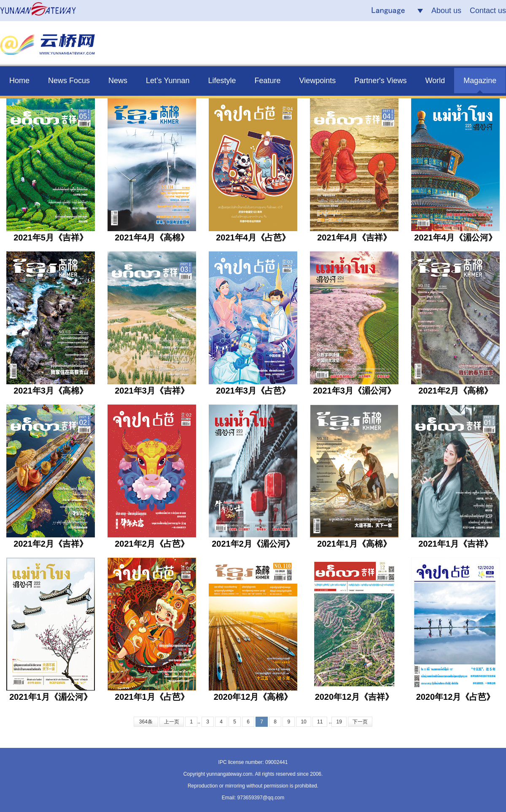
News (118, 81)
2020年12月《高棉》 (253, 697)
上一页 (172, 722)
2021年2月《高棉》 (455, 391)
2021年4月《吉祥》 (354, 237)
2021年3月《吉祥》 (152, 391)
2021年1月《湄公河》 (51, 697)
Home (19, 81)
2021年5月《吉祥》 (51, 237)
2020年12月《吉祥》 (354, 697)
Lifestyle (222, 81)
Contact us (488, 11)
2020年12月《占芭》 (456, 697)
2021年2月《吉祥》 (51, 544)
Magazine (480, 81)
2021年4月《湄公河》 (455, 237)
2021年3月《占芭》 (253, 391)
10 (303, 722)
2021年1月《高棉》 (354, 544)
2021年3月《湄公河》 (354, 391)
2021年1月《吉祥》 (455, 544)
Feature (268, 81)
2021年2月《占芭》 (152, 544)
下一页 (360, 722)
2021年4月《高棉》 (152, 237)
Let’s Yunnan (168, 81)
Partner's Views (380, 81)
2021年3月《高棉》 (51, 391)
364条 (146, 722)
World (435, 81)
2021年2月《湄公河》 (253, 544)
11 (320, 722)
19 (339, 722)
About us (446, 11)
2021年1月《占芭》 (152, 697)
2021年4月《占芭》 (253, 237)
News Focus (69, 81)
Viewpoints (318, 81)
